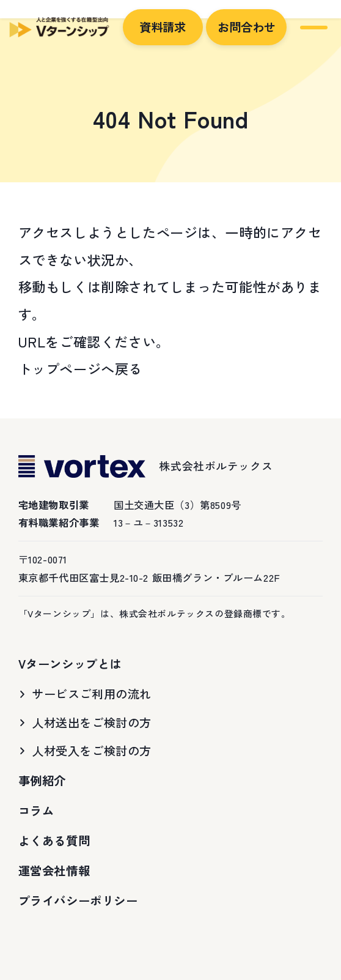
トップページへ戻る (80, 368)
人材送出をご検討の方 (92, 722)
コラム (36, 811)
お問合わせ (247, 27)
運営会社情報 (54, 870)
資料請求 (163, 27)
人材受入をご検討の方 (92, 751)
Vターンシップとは (70, 664)
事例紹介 (42, 781)
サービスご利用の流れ (92, 694)
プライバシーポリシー (78, 900)
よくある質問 (54, 841)
